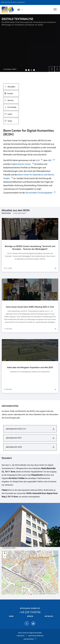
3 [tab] (31, 70)
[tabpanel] (30, 43)
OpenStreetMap (53, 594)
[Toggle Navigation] (55, 9)
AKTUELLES (49, 616)
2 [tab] (29, 70)
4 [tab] (34, 70)
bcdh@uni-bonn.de (30, 608)
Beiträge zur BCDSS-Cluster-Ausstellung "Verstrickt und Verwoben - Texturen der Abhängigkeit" (30, 248)
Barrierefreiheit (30, 639)
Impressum (21, 636)
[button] (30, 575)
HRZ (51, 160)
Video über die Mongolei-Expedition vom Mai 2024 (30, 367)
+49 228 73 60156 (30, 612)
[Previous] (52, 69)
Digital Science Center (23, 164)
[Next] (57, 69)
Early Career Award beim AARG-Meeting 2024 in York (30, 307)
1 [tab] (26, 70)
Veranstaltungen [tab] (20, 213)
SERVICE (30, 616)
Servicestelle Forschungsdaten (41, 193)
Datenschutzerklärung (36, 636)
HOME (11, 616)
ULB (39, 160)
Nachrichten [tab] (6, 213)
